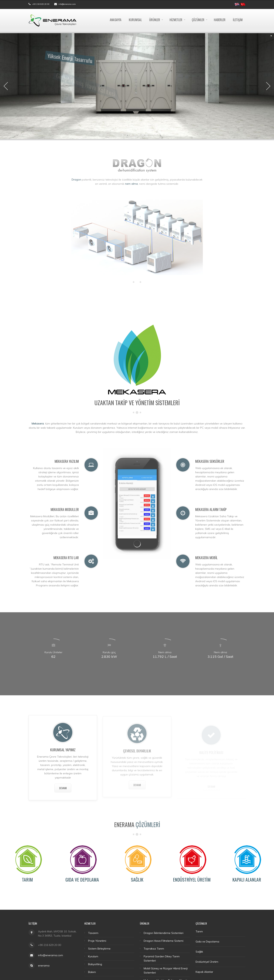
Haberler (220, 20)
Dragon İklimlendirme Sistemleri (164, 933)
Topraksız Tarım (154, 949)
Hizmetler (176, 20)
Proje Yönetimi (97, 941)
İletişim (238, 20)
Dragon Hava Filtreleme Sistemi (164, 941)
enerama (44, 966)
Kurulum (93, 956)
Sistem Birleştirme (99, 949)
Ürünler (155, 20)
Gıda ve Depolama (82, 879)
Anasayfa (116, 20)
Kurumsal (135, 20)
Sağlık (137, 879)
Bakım (92, 972)
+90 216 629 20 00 (41, 4)
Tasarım (93, 933)
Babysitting (95, 964)
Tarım (27, 879)
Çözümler (198, 20)
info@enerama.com (67, 4)
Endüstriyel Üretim (192, 879)
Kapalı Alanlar (247, 879)
